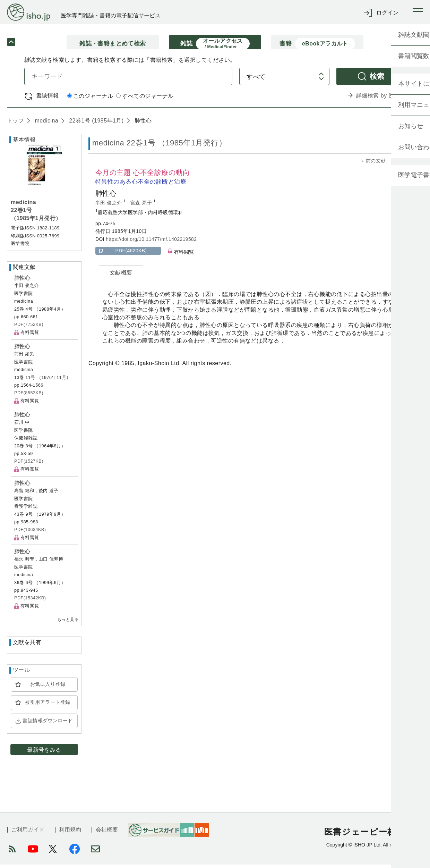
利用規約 (70, 833)
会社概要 (107, 833)
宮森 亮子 (142, 206)
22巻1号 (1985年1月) (95, 124)
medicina (46, 124)
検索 (377, 79)
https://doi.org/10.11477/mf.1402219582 (151, 242)
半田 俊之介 (109, 206)
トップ (15, 124)
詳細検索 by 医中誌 (381, 99)
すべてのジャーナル (145, 99)
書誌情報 (48, 99)
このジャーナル (90, 99)
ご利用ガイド (28, 833)
